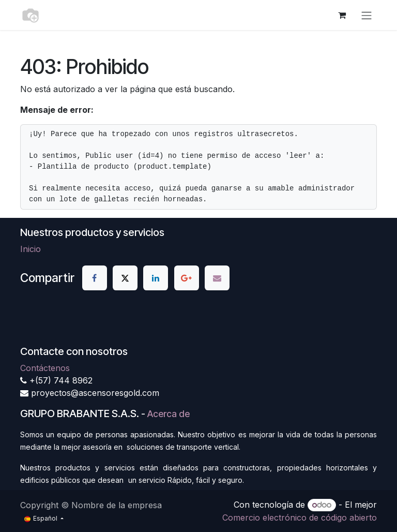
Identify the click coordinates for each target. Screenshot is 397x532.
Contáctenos (45, 368)
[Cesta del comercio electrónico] (342, 15)
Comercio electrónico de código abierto (300, 518)
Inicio (30, 249)
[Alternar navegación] (367, 15)
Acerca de (169, 414)
